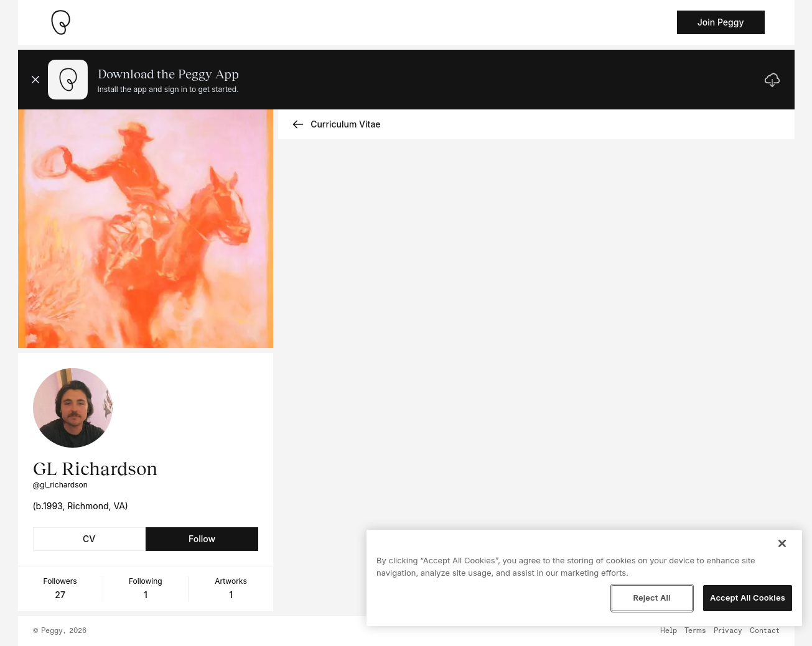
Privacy (728, 631)
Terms (695, 631)
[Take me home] (60, 22)
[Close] (782, 543)
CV (89, 539)
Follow (202, 539)
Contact (765, 631)
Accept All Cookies (748, 598)
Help (669, 631)
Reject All (651, 598)
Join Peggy (721, 22)
